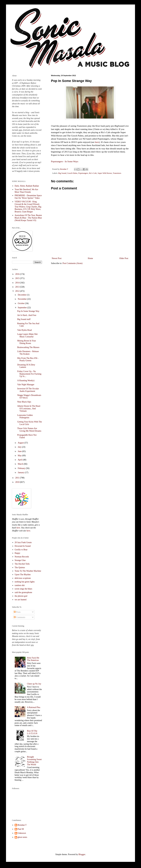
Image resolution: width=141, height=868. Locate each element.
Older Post (124, 258)
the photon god (21, 596)
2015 (18, 278)
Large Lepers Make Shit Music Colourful (27, 335)
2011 (18, 478)
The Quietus (20, 567)
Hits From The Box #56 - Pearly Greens (28, 359)
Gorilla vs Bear (21, 550)
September (22, 308)
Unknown (22, 833)
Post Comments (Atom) (73, 263)
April (20, 460)
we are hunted (21, 600)
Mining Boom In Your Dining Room (27, 342)
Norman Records (22, 557)
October (21, 303)
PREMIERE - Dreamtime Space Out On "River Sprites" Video (28, 197)
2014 (18, 283)
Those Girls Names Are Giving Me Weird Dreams (29, 430)
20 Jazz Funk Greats (23, 542)
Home (90, 258)
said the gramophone (23, 592)
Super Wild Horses (105, 173)
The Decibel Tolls (22, 564)
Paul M (21, 829)
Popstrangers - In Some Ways (65, 161)
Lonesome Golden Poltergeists (25, 416)
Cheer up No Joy (34, 684)
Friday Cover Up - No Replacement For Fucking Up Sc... (29, 374)
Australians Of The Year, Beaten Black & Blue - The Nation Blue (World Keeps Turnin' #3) (28, 218)
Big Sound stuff (24, 319)
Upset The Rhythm (23, 575)
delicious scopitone (23, 578)
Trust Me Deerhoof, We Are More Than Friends (26, 191)
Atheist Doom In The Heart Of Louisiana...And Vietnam (29, 409)
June (20, 451)
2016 (18, 274)
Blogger (82, 854)
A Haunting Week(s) (26, 381)
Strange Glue (20, 560)
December (22, 295)
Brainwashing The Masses (28, 347)
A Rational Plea (34, 707)
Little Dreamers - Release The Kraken (28, 353)
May (20, 456)
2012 (18, 291)
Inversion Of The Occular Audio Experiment (28, 390)
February (22, 468)
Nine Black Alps (24, 402)
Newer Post (57, 258)
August (21, 443)
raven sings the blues (23, 589)
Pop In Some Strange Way (28, 311)
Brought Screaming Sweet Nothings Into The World (34, 761)
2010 (18, 482)
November (22, 299)
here (97, 142)
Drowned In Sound (23, 546)
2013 (18, 287)
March (21, 464)
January (21, 472)
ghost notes (22, 837)
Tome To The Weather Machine (28, 571)
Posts (17, 612)
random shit (20, 585)
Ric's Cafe (93, 173)
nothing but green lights (25, 582)
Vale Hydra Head (24, 330)
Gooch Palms (72, 173)
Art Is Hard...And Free (27, 315)
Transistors (117, 173)
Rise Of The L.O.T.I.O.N (32, 732)
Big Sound (62, 173)
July (20, 447)
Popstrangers (83, 173)
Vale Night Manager (26, 385)
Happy (17, 553)
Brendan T (22, 825)
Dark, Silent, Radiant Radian (27, 186)
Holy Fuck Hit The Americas (33, 659)
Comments (19, 617)
